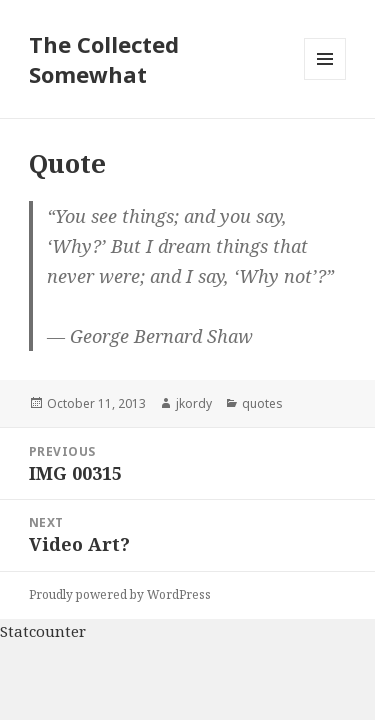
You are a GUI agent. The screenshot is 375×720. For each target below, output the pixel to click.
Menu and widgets (325, 79)
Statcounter (43, 631)
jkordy (194, 403)
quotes (262, 403)
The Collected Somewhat (104, 59)
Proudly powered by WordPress (120, 594)
